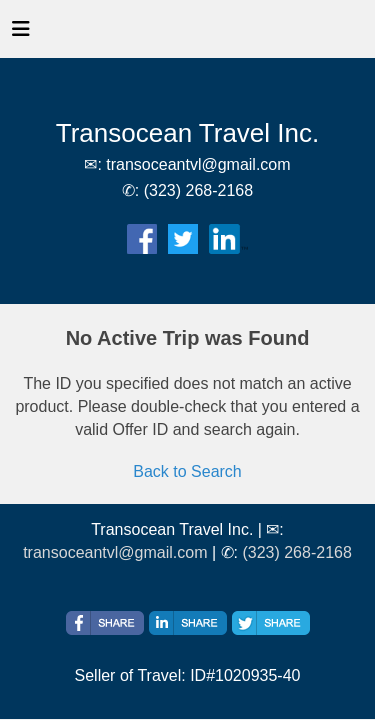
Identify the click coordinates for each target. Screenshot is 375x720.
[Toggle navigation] (21, 34)
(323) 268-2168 (296, 552)
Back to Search (187, 471)
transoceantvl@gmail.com (115, 552)
